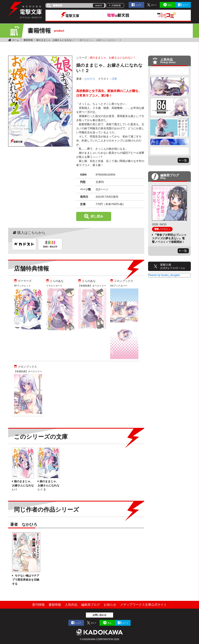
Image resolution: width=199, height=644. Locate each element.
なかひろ (90, 79)
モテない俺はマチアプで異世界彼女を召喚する (26, 580)
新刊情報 (38, 605)
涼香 (114, 79)
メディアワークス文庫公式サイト (143, 605)
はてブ (185, 5)
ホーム (16, 40)
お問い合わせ (99, 615)
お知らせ (110, 605)
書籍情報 (28, 40)
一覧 (184, 160)
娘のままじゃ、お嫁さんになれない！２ (49, 485)
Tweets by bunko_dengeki (164, 275)
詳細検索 (116, 5)
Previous (169, 71)
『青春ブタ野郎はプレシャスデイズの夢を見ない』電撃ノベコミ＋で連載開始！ (169, 238)
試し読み (97, 216)
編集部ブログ (91, 605)
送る (170, 5)
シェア (138, 5)
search (99, 5)
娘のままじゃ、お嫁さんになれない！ (56, 40)
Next (169, 151)
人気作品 (71, 605)
